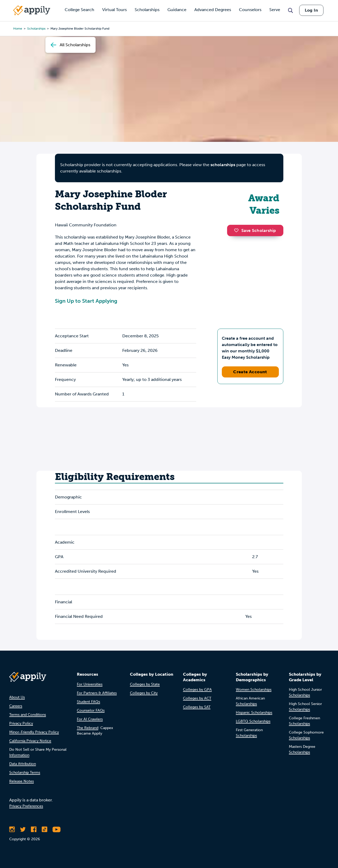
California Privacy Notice (30, 741)
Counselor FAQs (91, 710)
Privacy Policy (21, 723)
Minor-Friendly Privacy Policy (34, 732)
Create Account (250, 372)
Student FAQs (88, 702)
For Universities (90, 684)
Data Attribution (23, 764)
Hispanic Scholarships (254, 713)
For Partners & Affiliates (97, 693)
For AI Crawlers (90, 719)
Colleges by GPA (197, 690)
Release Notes (22, 781)
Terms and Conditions (28, 715)
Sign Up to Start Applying (86, 301)
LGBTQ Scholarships (253, 721)
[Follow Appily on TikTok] (44, 829)
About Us (17, 697)
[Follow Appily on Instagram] (12, 829)
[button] (238, 230)
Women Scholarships (254, 690)
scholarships (223, 165)
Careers (16, 706)
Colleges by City (144, 693)
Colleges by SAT (197, 707)
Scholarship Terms (25, 773)
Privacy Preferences (26, 806)
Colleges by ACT (197, 698)
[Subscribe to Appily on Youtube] (57, 829)
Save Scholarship (255, 230)
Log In (311, 10)
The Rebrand (88, 728)
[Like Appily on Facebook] (34, 829)
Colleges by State (145, 684)
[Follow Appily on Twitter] (23, 829)
